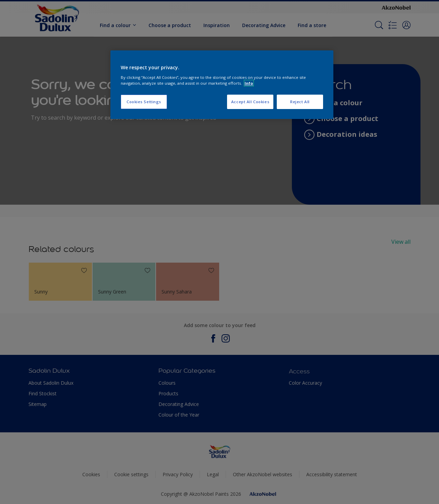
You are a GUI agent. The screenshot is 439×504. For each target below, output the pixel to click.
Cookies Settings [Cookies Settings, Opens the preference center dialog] (144, 102)
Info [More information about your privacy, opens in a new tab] (249, 83)
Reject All (300, 102)
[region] (222, 85)
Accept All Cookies (250, 102)
